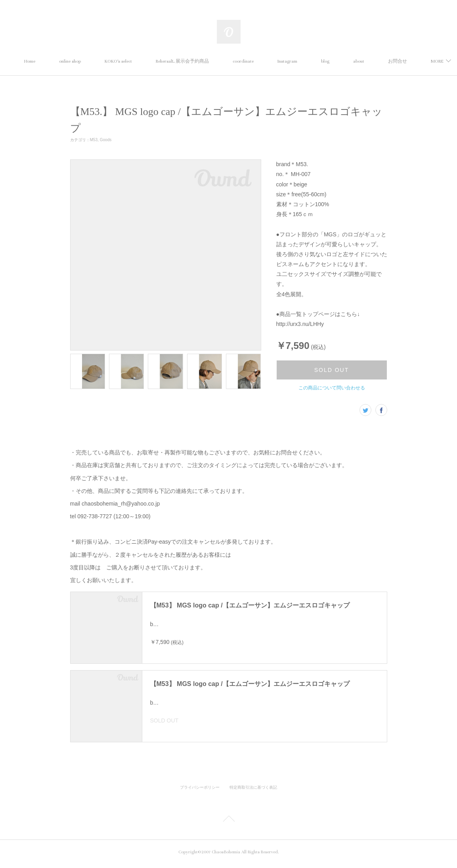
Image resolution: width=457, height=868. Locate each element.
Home (60, 61)
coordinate (273, 61)
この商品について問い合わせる (332, 388)
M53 (94, 140)
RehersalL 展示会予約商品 (212, 61)
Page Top (228, 824)
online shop (100, 61)
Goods (106, 140)
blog (355, 61)
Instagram (317, 61)
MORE (389, 61)
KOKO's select (148, 61)
